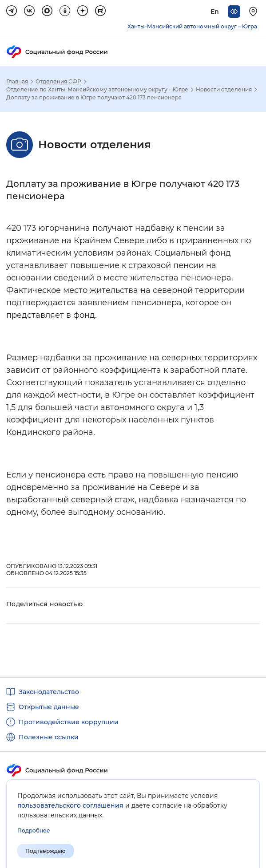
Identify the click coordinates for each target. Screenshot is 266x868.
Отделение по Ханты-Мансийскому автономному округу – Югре (97, 90)
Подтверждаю (46, 851)
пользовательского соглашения (70, 805)
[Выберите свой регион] (254, 12)
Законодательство (49, 692)
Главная (17, 82)
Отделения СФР (58, 82)
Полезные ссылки (49, 737)
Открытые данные (49, 707)
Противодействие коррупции (69, 722)
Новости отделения (224, 90)
